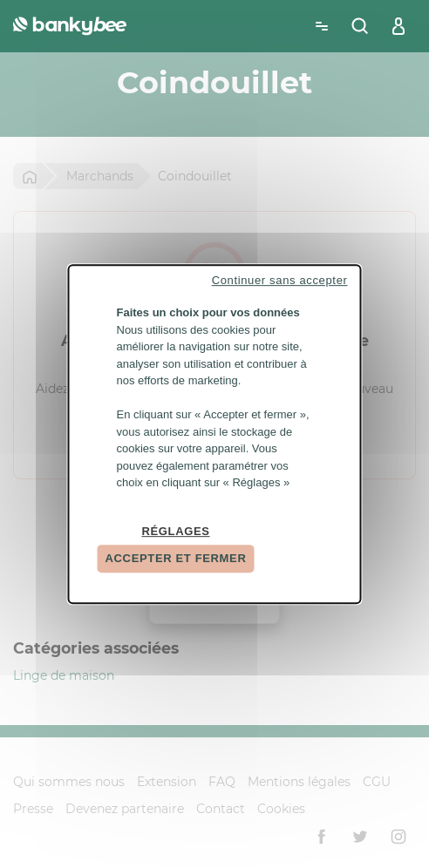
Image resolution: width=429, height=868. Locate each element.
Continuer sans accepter (280, 280)
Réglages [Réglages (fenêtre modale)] (175, 531)
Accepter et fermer (176, 558)
